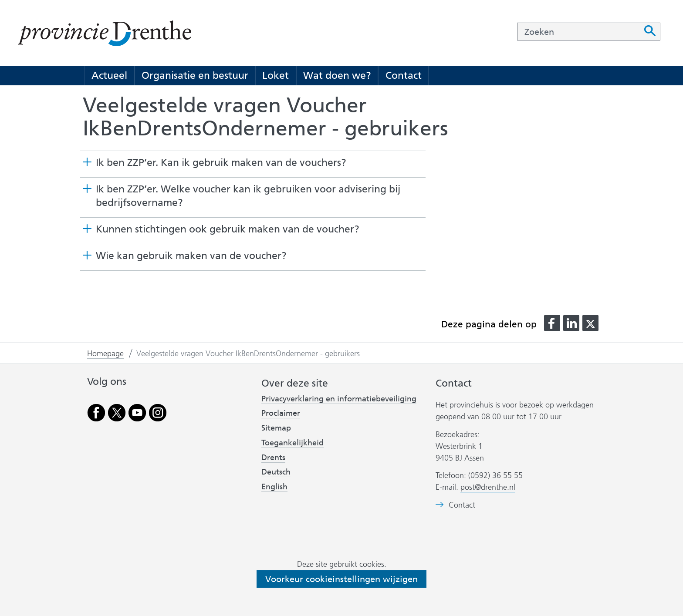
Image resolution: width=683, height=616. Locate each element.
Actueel (109, 75)
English (274, 487)
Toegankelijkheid (292, 443)
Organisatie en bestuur (195, 75)
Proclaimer (281, 413)
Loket (276, 75)
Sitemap (276, 428)
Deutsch (276, 472)
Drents (273, 458)
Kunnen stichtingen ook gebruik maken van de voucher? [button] (228, 229)
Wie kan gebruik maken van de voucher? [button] (191, 256)
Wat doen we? (337, 75)
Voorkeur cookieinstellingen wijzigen (341, 579)
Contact (404, 75)
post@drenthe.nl (488, 487)
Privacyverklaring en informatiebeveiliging (339, 399)
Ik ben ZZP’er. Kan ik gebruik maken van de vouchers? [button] (221, 162)
